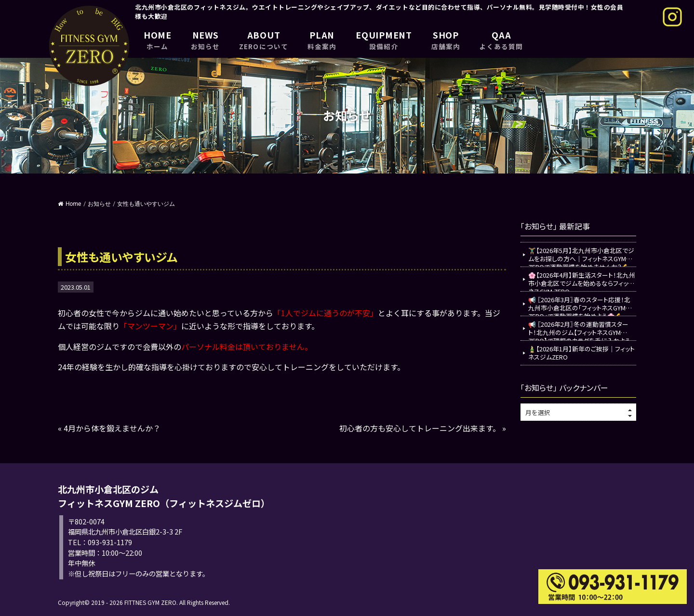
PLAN (322, 40)
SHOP (446, 40)
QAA (501, 40)
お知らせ (99, 204)
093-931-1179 (110, 542)
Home (69, 204)
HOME (158, 40)
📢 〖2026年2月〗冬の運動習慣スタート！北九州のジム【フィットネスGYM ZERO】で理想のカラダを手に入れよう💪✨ (579, 330)
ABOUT (264, 40)
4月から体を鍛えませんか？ (112, 428)
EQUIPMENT (384, 40)
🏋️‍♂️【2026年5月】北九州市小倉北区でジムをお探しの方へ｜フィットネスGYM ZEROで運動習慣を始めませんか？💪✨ (581, 256)
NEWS (205, 40)
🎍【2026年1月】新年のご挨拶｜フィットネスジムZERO (581, 353)
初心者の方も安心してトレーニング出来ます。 (420, 428)
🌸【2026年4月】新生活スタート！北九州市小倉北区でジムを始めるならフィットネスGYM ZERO (582, 281)
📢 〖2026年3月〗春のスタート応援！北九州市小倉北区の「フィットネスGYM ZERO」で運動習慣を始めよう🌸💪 (579, 305)
